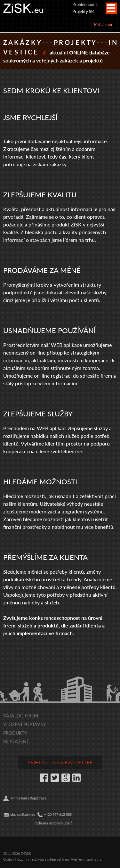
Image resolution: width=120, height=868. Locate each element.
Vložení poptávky (25, 724)
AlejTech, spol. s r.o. (87, 859)
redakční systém (43, 859)
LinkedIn (76, 778)
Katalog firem (21, 716)
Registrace (38, 798)
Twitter (55, 778)
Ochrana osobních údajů (53, 823)
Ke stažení (16, 741)
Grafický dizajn (15, 859)
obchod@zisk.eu (23, 814)
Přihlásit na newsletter (60, 762)
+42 (47, 814)
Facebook (44, 778)
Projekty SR (83, 11)
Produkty (15, 733)
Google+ (66, 778)
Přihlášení (103, 24)
